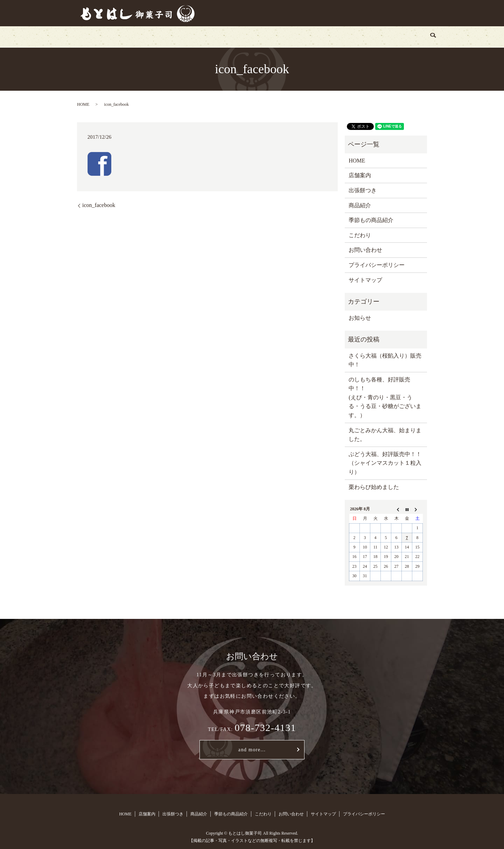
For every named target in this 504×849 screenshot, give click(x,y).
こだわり (318, 37)
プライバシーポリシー (377, 265)
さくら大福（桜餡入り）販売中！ (385, 360)
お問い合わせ (359, 37)
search (395, 37)
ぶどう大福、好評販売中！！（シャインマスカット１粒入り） (385, 463)
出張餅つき (185, 37)
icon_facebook (99, 205)
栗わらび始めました (374, 487)
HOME (113, 37)
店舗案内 (146, 37)
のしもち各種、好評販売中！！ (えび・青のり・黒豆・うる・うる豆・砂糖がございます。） (385, 397)
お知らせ (360, 318)
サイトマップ (365, 280)
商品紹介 (224, 37)
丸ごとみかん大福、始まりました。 (385, 435)
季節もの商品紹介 (271, 37)
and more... (252, 750)
